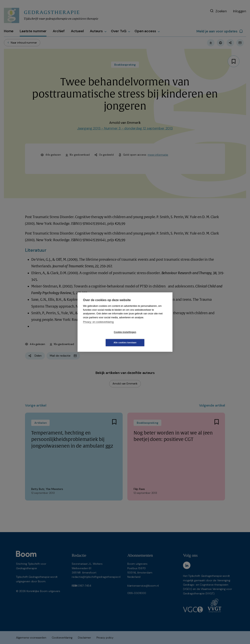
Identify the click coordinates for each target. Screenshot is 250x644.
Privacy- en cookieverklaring (98, 327)
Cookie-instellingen (102, 337)
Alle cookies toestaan (148, 337)
